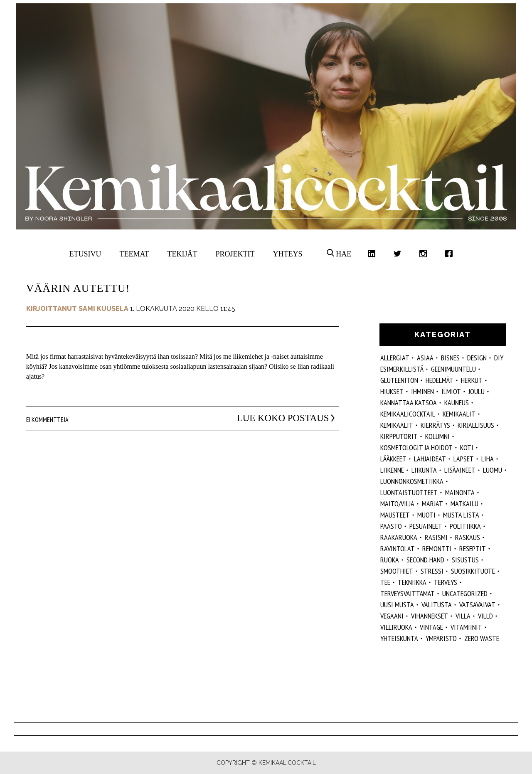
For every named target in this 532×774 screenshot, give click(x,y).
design (477, 358)
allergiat (395, 358)
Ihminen (422, 391)
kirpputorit (399, 436)
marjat (432, 504)
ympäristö (441, 638)
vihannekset (430, 616)
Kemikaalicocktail (408, 414)
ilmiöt (451, 391)
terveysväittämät (408, 593)
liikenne (392, 470)
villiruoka (396, 627)
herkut (472, 380)
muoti (426, 515)
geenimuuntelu (453, 369)
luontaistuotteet (409, 492)
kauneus (457, 403)
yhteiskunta (399, 638)
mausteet (395, 515)
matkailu (464, 504)
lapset (464, 459)
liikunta (424, 470)
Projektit (235, 254)
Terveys (446, 582)
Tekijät (182, 254)
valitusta (437, 605)
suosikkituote (473, 571)
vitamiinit (466, 627)
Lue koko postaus (276, 418)
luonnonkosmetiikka (412, 481)
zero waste (482, 638)
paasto (391, 526)
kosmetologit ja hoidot (416, 447)
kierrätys (435, 425)
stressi (432, 571)
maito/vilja (397, 504)
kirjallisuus (476, 425)
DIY (499, 358)
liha (488, 459)
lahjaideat (430, 459)
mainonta (460, 492)
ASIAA (425, 358)
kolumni (437, 436)
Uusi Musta (397, 605)
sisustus (465, 560)
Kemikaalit (459, 414)
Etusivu (85, 254)
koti (467, 447)
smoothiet (397, 571)
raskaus (468, 537)
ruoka (390, 560)
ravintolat (398, 548)
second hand (425, 560)
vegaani (392, 616)
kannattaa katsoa (409, 403)
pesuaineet (426, 526)
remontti (437, 548)
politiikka (465, 526)
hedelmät (440, 380)
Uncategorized (465, 593)
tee (385, 582)
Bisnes (450, 358)
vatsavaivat (477, 605)
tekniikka (412, 582)
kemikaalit (397, 425)
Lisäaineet (460, 470)
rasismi (436, 537)
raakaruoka (399, 537)
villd (485, 616)
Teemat (134, 254)
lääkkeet (393, 459)
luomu (493, 470)
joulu (477, 391)
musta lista (461, 515)
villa (463, 616)
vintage (431, 627)
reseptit (473, 548)
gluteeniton (399, 380)
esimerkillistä (402, 369)
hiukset (392, 391)
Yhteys (287, 254)
